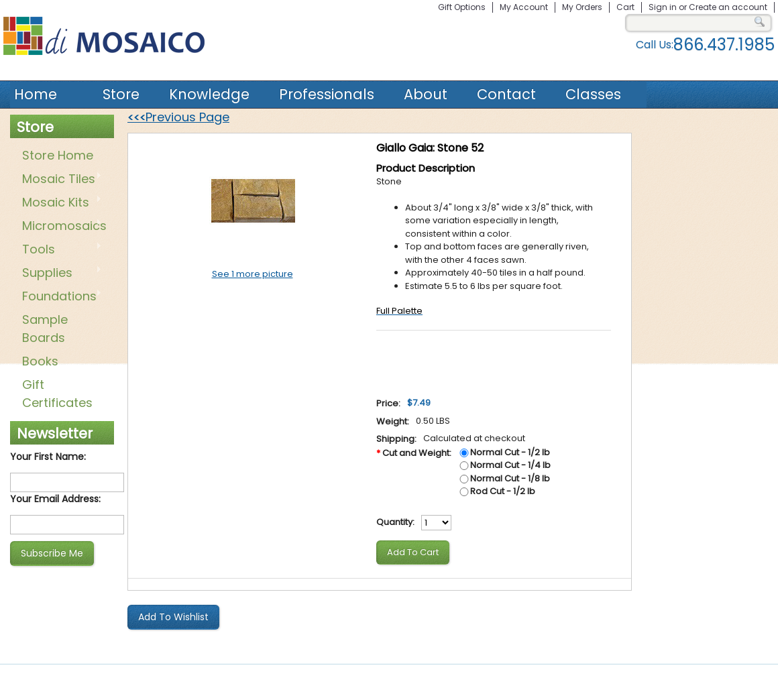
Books (40, 361)
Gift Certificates (57, 394)
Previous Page (178, 117)
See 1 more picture (253, 274)
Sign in (663, 7)
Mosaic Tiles (59, 180)
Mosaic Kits (59, 203)
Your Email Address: (55, 499)
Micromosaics (62, 227)
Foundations (59, 297)
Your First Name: (48, 457)
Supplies (59, 274)
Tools (59, 250)
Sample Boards (45, 329)
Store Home (58, 155)
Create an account (728, 7)
